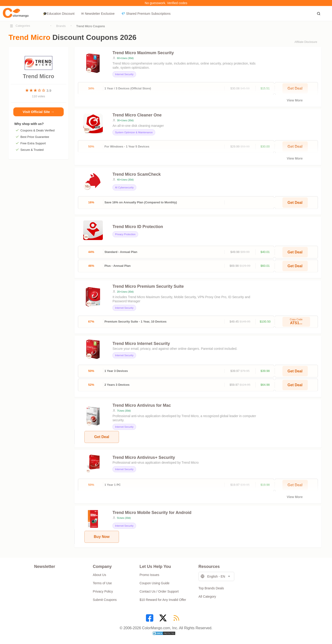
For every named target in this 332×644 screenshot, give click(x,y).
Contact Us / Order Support (159, 591)
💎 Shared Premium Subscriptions (146, 14)
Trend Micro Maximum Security (143, 53)
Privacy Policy (103, 591)
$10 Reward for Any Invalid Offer (163, 600)
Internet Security (124, 74)
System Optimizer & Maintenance (134, 132)
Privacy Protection (125, 234)
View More (295, 100)
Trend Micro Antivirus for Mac (142, 405)
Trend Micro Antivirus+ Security (144, 457)
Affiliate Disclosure (306, 42)
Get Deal (295, 203)
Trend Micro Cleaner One (137, 115)
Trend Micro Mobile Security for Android (152, 513)
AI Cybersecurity (124, 187)
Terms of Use (102, 583)
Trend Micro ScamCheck (137, 174)
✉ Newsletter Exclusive (98, 14)
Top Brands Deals (211, 588)
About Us (100, 575)
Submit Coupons (105, 600)
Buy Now (102, 537)
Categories (23, 26)
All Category (207, 597)
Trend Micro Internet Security (141, 344)
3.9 (49, 91)
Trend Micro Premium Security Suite (148, 286)
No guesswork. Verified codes (166, 3)
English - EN (213, 576)
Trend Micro (39, 73)
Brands (61, 26)
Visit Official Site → (38, 112)
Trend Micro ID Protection (138, 227)
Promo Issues (149, 575)
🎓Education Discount (59, 14)
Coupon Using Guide (154, 583)
